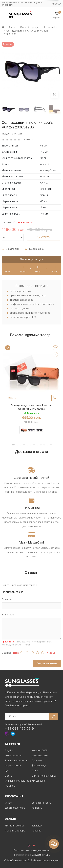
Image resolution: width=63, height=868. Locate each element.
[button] (57, 15)
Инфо (55, 4)
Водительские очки (16, 760)
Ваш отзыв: (8, 615)
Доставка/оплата (15, 808)
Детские (37, 760)
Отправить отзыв (47, 663)
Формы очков (13, 765)
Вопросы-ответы (41, 803)
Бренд (9, 776)
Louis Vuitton (51, 27)
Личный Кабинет (15, 826)
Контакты (37, 808)
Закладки (37, 826)
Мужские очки (40, 755)
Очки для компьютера (18, 781)
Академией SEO (41, 855)
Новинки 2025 (40, 750)
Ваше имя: (8, 599)
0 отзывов (27, 139)
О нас (8, 803)
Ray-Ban (10, 750)
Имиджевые (39, 781)
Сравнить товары (15, 831)
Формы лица (39, 765)
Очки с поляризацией (44, 776)
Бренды (35, 27)
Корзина (36, 831)
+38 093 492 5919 (19, 729)
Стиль (35, 770)
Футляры (10, 786)
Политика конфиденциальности (32, 850)
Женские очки (17, 27)
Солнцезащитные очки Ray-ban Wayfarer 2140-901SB (32, 407)
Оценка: (6, 653)
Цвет (8, 770)
